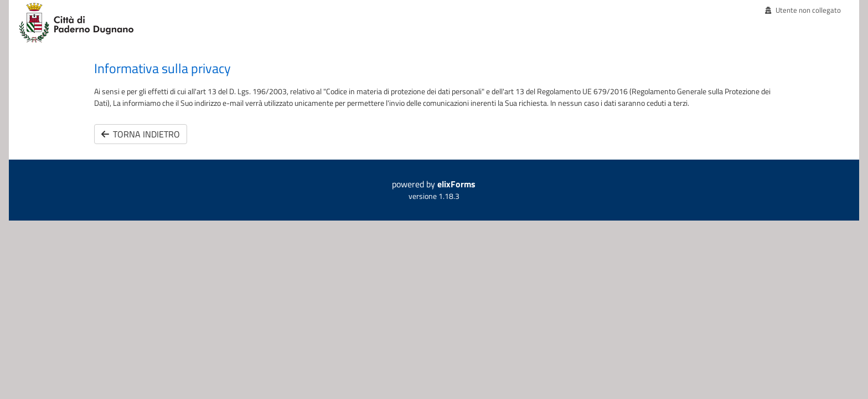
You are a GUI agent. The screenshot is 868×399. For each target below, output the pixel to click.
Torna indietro (140, 134)
